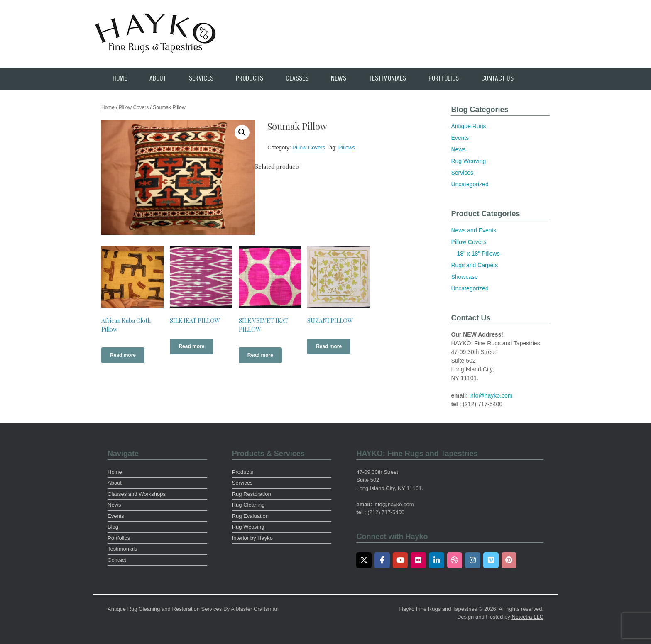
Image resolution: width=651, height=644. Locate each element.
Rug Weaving (468, 161)
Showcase (464, 277)
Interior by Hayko (252, 538)
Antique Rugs (468, 126)
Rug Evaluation (250, 516)
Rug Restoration (252, 494)
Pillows (347, 148)
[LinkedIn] (437, 560)
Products (250, 78)
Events (460, 138)
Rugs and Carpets (474, 265)
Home (120, 78)
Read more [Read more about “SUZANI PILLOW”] (329, 346)
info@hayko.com (491, 395)
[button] (242, 132)
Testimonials (387, 78)
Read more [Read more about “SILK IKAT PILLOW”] (191, 346)
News (339, 78)
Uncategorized (470, 184)
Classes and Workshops (137, 494)
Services (201, 78)
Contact (117, 560)
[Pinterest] (509, 560)
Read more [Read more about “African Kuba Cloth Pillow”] (123, 355)
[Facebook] (382, 560)
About (158, 78)
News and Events (474, 230)
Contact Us (497, 78)
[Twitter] (364, 560)
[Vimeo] (491, 560)
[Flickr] (418, 560)
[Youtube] (400, 560)
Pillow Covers (134, 107)
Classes (297, 78)
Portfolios (444, 78)
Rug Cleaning (248, 505)
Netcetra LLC (527, 617)
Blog (113, 527)
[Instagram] (473, 560)
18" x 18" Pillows (478, 254)
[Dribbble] (455, 560)
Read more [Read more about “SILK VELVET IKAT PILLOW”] (260, 355)
